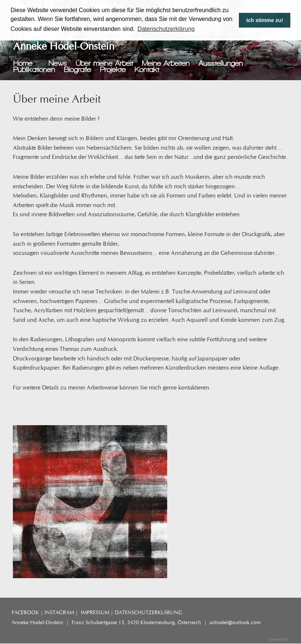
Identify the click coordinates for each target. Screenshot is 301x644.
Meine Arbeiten (166, 63)
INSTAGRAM (59, 613)
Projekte (113, 70)
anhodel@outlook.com (235, 622)
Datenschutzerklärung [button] (166, 29)
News (58, 63)
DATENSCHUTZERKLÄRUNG (148, 613)
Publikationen (34, 70)
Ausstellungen (221, 63)
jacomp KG (279, 640)
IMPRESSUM (95, 613)
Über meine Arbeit (104, 63)
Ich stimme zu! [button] (265, 20)
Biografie (78, 70)
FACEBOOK (25, 613)
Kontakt (147, 70)
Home (23, 63)
